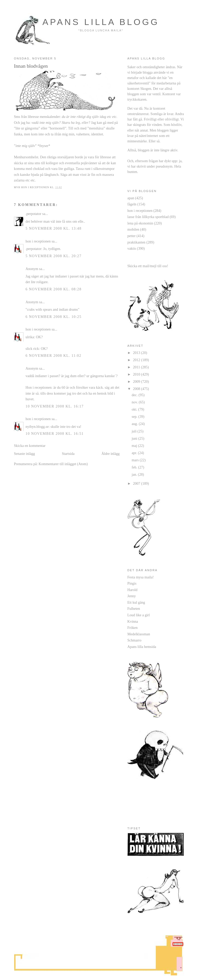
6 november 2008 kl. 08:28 (53, 289)
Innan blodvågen (31, 66)
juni (135, 438)
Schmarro (134, 640)
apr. (135, 453)
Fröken (133, 628)
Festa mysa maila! (141, 577)
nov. (135, 402)
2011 (137, 367)
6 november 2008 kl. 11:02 (53, 355)
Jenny (132, 596)
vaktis (132, 248)
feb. (135, 467)
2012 (137, 360)
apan (131, 198)
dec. (135, 395)
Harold (132, 590)
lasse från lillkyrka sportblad (148, 217)
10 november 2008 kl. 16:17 (55, 406)
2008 (137, 389)
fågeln (132, 204)
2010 (137, 374)
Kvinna (133, 621)
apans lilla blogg (101, 22)
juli (135, 431)
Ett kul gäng (136, 602)
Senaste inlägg (24, 454)
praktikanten (136, 242)
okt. (135, 409)
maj (135, 446)
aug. (135, 424)
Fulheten (134, 609)
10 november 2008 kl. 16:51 (55, 433)
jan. (135, 474)
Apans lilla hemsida (142, 647)
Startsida (68, 454)
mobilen (133, 229)
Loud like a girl (139, 615)
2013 (137, 353)
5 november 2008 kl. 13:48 (53, 228)
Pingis (132, 583)
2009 (137, 381)
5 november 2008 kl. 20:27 (53, 256)
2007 (137, 483)
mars (136, 460)
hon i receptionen (38, 241)
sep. (135, 417)
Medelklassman (139, 634)
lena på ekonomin (140, 223)
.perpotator (33, 214)
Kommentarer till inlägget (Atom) (63, 464)
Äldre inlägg (110, 454)
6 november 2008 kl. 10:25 (53, 317)
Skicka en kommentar (30, 446)
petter (131, 236)
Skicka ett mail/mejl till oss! (148, 266)
